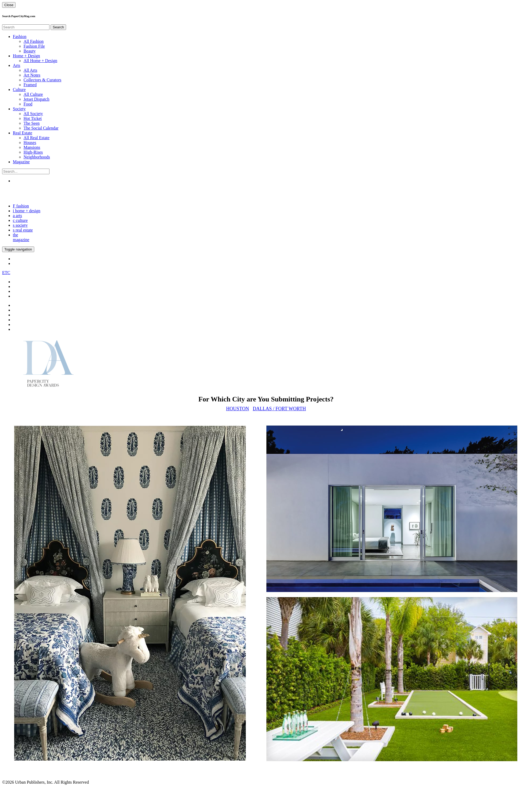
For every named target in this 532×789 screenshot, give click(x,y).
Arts (17, 65)
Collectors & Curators (42, 80)
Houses (30, 143)
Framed (30, 85)
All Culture (33, 94)
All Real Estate (37, 138)
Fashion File (34, 46)
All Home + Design (40, 61)
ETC (6, 273)
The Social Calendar (41, 128)
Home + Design (26, 56)
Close (9, 5)
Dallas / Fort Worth (279, 409)
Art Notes (32, 75)
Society (19, 109)
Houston (238, 409)
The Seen (32, 123)
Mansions (32, 147)
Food (28, 104)
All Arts (30, 70)
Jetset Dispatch (36, 99)
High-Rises (33, 152)
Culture (19, 90)
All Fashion (34, 41)
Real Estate (22, 133)
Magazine (21, 162)
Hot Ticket (33, 118)
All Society (33, 114)
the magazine (21, 237)
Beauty (30, 51)
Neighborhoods (37, 157)
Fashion (20, 37)
